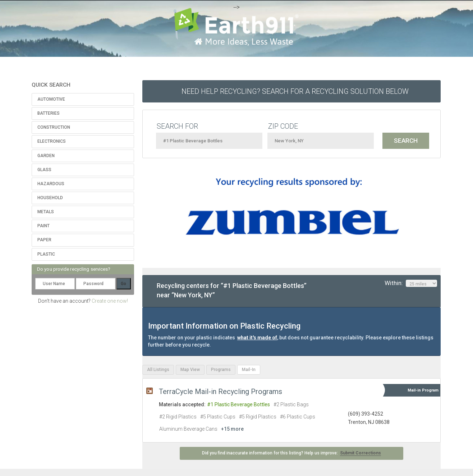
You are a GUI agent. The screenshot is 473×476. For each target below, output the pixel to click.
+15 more (232, 429)
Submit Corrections (361, 453)
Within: (411, 283)
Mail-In (249, 370)
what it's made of (257, 338)
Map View (190, 370)
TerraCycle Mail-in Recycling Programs (221, 392)
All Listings (158, 370)
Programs (221, 370)
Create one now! (110, 301)
